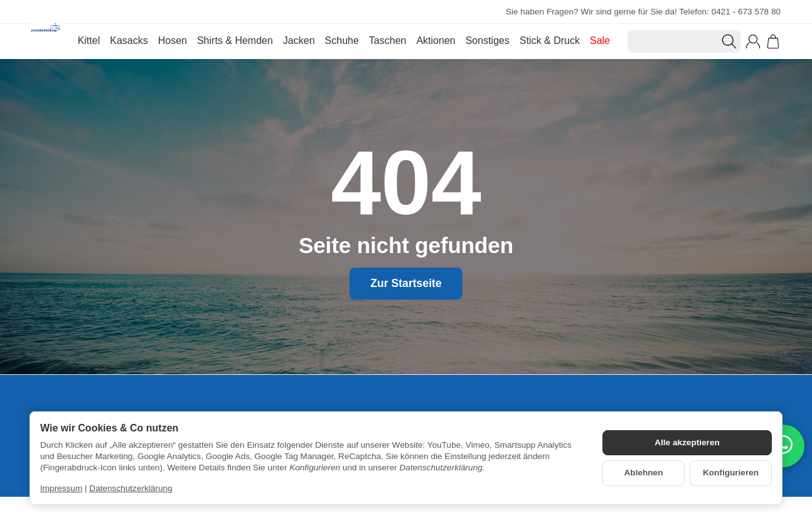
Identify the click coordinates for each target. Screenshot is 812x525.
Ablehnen (644, 473)
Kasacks (129, 41)
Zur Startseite (406, 283)
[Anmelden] (753, 41)
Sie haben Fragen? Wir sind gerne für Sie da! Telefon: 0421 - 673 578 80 (643, 12)
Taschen (388, 41)
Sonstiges (488, 41)
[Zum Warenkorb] (773, 41)
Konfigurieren (731, 473)
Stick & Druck (550, 41)
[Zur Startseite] (46, 41)
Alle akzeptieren (687, 442)
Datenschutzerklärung (131, 488)
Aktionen (435, 41)
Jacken (299, 41)
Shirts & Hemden (235, 41)
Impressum (61, 488)
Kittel (89, 41)
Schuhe (342, 41)
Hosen (173, 41)
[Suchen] (684, 41)
